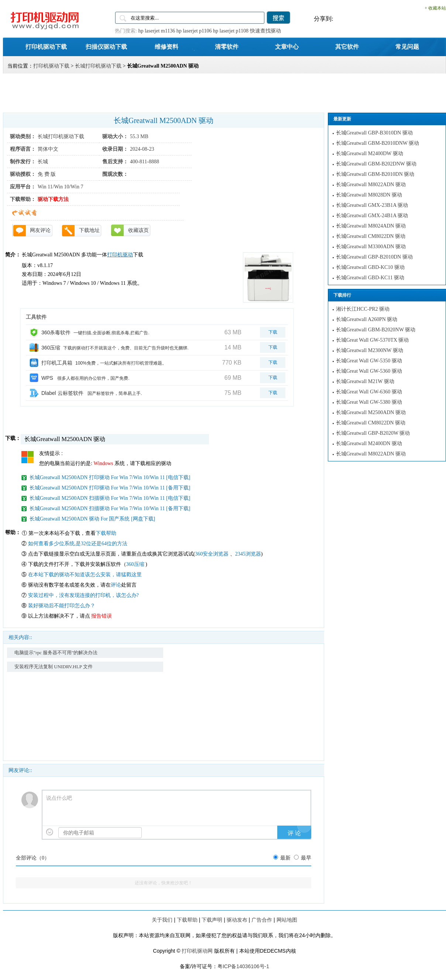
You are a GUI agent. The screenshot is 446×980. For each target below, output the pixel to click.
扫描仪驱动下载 (106, 46)
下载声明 (212, 920)
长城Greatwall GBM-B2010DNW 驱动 (378, 143)
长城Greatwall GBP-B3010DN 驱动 (374, 133)
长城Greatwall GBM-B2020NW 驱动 (376, 330)
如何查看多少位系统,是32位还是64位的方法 (78, 544)
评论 (116, 585)
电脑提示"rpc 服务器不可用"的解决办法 (56, 653)
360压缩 (136, 564)
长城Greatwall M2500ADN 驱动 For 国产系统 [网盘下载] (92, 519)
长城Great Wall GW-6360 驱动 (369, 392)
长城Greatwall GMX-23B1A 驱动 (372, 205)
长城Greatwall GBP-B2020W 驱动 (373, 433)
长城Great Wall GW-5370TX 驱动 (372, 340)
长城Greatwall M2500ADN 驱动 (371, 412)
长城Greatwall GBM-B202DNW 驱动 (376, 164)
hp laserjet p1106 (194, 31)
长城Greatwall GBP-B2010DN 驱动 (374, 257)
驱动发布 (237, 920)
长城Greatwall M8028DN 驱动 (369, 195)
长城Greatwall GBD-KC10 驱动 (370, 267)
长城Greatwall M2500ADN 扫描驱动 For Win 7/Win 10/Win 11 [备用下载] (110, 508)
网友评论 (40, 230)
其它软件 (347, 46)
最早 (306, 858)
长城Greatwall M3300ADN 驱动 (371, 247)
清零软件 (227, 46)
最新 (285, 858)
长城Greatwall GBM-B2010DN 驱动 (375, 174)
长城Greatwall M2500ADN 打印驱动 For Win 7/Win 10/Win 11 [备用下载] (110, 488)
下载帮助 (106, 533)
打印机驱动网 (197, 951)
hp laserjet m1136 (157, 31)
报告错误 (102, 616)
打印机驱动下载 (46, 46)
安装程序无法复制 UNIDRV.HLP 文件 (54, 667)
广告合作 (262, 920)
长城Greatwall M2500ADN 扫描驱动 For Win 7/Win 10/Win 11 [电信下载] (110, 498)
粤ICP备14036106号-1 (243, 966)
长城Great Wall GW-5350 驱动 (369, 361)
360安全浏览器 (212, 554)
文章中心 (287, 46)
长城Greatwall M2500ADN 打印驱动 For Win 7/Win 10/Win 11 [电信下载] (110, 477)
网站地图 (287, 920)
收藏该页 (138, 230)
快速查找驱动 (265, 31)
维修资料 (167, 46)
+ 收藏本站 (435, 8)
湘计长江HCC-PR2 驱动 (363, 309)
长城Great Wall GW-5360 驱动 (369, 371)
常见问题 (407, 46)
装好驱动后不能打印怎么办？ (62, 606)
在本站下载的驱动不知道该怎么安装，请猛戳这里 (85, 575)
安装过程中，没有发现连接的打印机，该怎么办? (83, 595)
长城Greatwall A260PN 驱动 (367, 319)
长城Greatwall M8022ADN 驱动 (371, 185)
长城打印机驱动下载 (98, 66)
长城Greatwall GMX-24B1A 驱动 (372, 216)
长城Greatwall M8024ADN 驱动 (371, 226)
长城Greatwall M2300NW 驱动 (370, 350)
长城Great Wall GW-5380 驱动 (369, 402)
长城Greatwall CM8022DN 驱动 (371, 236)
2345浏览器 (248, 554)
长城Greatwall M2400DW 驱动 (370, 153)
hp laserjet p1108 (231, 31)
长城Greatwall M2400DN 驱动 (369, 443)
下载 (273, 332)
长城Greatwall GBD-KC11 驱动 (370, 278)
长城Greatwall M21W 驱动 (365, 381)
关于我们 (162, 920)
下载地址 (89, 230)
